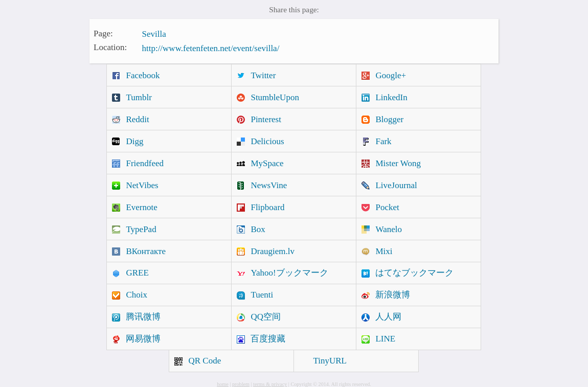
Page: (103, 33)
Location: (110, 47)
